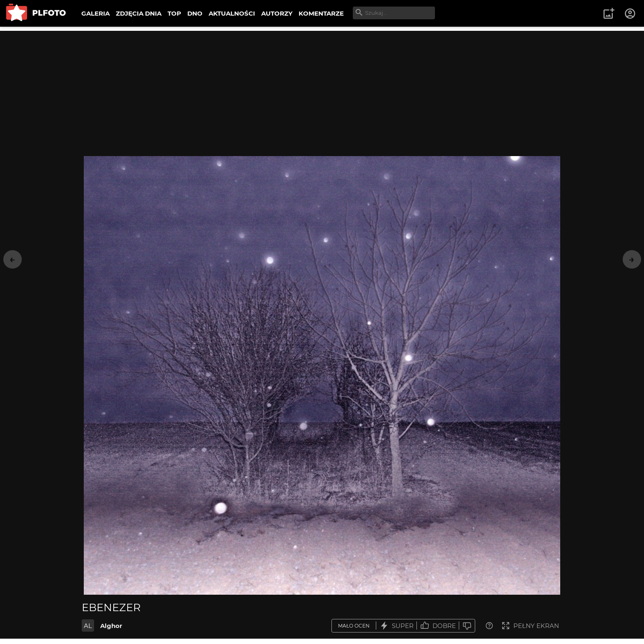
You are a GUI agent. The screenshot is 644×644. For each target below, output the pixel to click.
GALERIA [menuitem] (95, 13)
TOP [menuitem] (174, 13)
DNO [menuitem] (195, 13)
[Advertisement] (322, 88)
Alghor (111, 626)
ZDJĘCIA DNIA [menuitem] (139, 13)
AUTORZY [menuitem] (277, 13)
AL (88, 626)
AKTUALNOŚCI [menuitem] (232, 13)
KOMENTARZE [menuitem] (321, 13)
